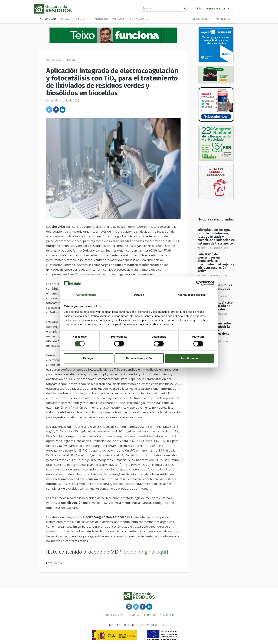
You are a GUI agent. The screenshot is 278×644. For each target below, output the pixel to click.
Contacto (150, 615)
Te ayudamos (139, 19)
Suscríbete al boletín (213, 9)
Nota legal (133, 615)
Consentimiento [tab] (86, 295)
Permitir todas (190, 358)
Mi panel (119, 19)
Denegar (89, 358)
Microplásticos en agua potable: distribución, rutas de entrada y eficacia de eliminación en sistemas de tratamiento (216, 237)
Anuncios (101, 19)
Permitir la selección (139, 358)
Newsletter (167, 615)
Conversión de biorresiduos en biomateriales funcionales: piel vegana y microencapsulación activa (216, 263)
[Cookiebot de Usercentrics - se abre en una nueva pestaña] (199, 283)
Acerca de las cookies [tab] (192, 295)
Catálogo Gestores (75, 19)
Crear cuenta (201, 19)
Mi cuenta (224, 19)
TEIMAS (163, 625)
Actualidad (48, 19)
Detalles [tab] (139, 295)
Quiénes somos (114, 615)
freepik (59, 563)
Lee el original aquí (145, 552)
